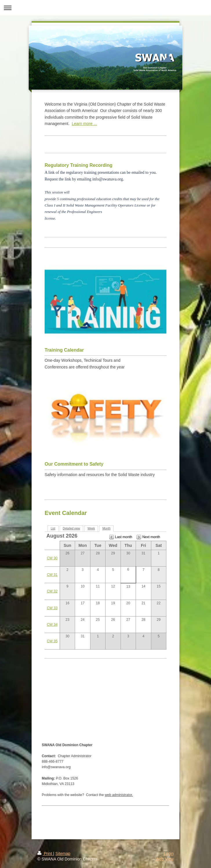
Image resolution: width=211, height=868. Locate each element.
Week (91, 528)
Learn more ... (84, 124)
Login (169, 853)
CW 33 (52, 608)
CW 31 (52, 575)
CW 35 (52, 641)
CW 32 (52, 591)
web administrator (118, 795)
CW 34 (52, 625)
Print (45, 853)
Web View (164, 859)
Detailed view (71, 528)
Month (106, 528)
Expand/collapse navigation (106, 8)
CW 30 (52, 558)
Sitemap (63, 853)
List (53, 528)
